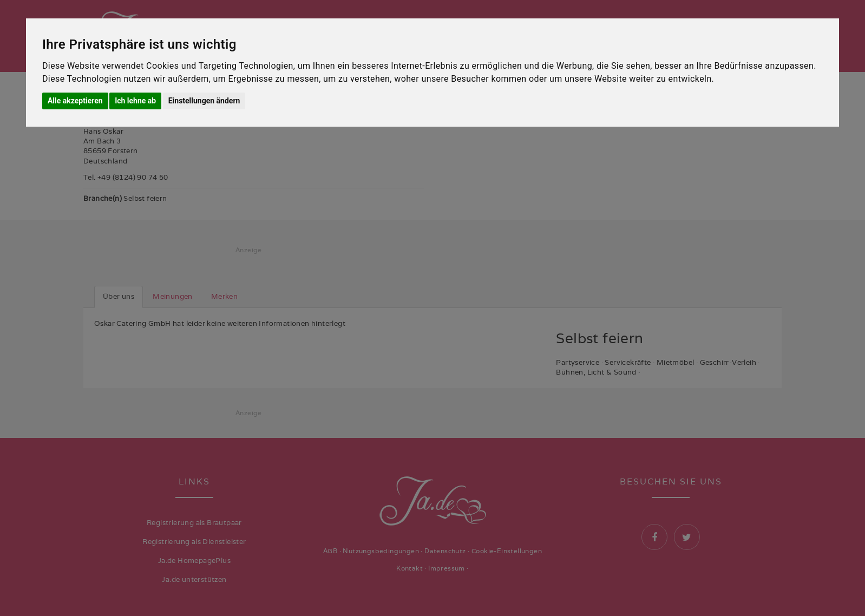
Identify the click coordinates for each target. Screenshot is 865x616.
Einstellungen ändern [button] (204, 101)
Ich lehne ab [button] (135, 101)
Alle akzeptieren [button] (75, 101)
